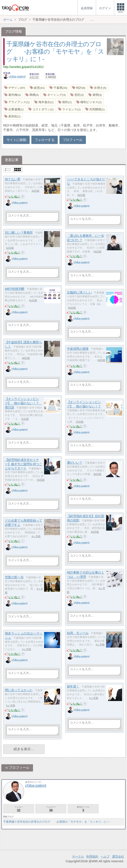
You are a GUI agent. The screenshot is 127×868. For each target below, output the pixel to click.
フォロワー (51, 809)
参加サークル (83, 809)
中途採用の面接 (78, 349)
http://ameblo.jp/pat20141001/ (23, 67)
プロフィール (73, 140)
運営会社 (118, 856)
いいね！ (14, 196)
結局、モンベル (78, 633)
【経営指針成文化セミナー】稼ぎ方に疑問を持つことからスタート (24, 464)
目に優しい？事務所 (19, 232)
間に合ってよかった (19, 690)
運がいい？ (75, 463)
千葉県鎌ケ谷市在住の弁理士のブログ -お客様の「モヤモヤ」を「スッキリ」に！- (55, 51)
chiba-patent (14, 76)
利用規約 (92, 856)
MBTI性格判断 (15, 289)
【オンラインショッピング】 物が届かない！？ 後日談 (24, 403)
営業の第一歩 (14, 577)
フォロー (19, 809)
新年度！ (73, 686)
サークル (78, 856)
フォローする (45, 140)
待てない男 (13, 179)
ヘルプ (105, 856)
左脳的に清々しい (79, 292)
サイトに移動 (16, 140)
